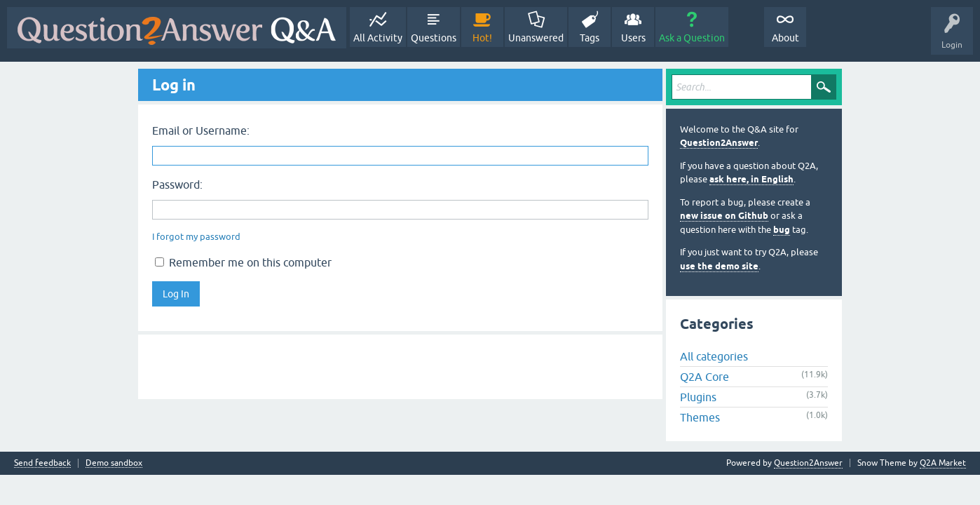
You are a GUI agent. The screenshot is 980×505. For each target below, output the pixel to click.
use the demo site (719, 266)
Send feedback (42, 463)
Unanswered (536, 38)
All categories (714, 356)
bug (782, 230)
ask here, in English (751, 179)
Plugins (698, 397)
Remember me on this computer (243, 262)
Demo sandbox (114, 463)
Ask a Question (692, 38)
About (785, 38)
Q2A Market (943, 463)
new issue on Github (724, 216)
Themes (700, 417)
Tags (590, 38)
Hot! (482, 38)
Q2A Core (705, 377)
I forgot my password (196, 237)
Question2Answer (719, 143)
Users (633, 38)
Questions (434, 38)
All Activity (378, 38)
